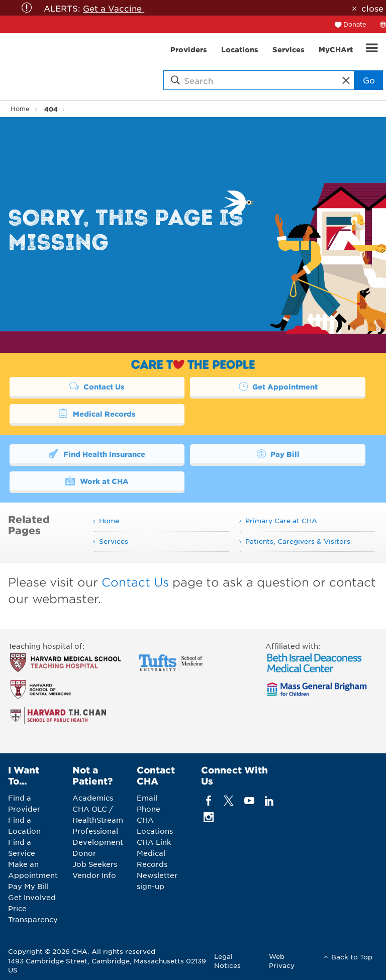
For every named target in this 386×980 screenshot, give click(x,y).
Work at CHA (97, 480)
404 (51, 109)
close (372, 8)
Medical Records (97, 413)
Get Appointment (277, 386)
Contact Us (97, 386)
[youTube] (249, 800)
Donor (84, 853)
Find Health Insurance (97, 453)
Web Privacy (282, 961)
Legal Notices (227, 961)
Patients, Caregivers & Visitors (298, 541)
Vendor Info (94, 875)
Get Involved (32, 897)
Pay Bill (277, 453)
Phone (149, 809)
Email (147, 798)
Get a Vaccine (114, 8)
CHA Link (154, 842)
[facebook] (209, 800)
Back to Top (352, 957)
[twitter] (229, 800)
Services (114, 541)
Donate (355, 24)
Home (20, 109)
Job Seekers (95, 864)
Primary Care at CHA (281, 520)
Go (369, 80)
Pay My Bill (28, 886)
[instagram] (209, 817)
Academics (93, 798)
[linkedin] (269, 800)
